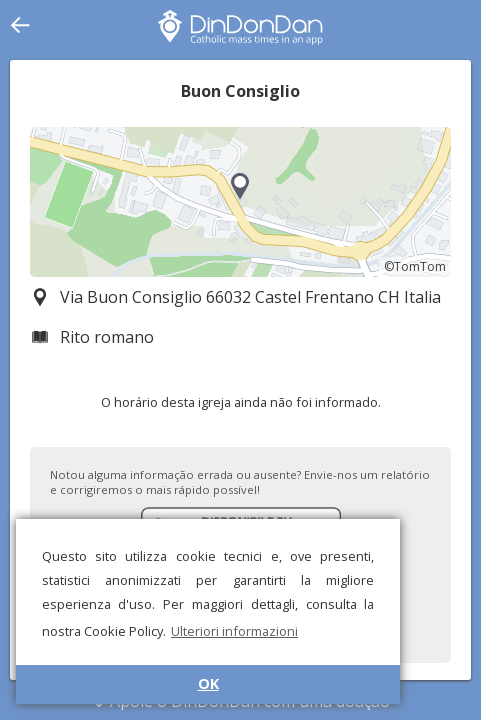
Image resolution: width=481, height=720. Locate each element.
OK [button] (208, 683)
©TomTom (415, 266)
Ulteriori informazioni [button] (234, 631)
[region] (240, 202)
